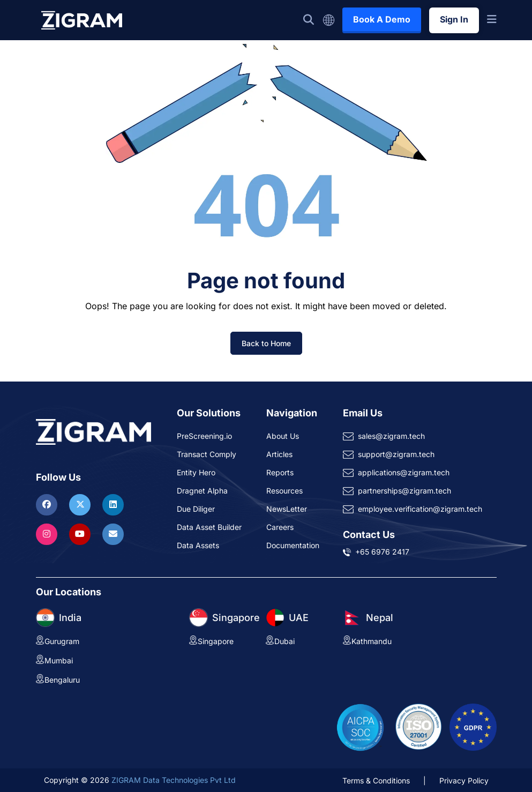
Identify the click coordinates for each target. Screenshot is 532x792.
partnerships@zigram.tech (404, 491)
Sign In (454, 19)
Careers (280, 527)
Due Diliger (196, 509)
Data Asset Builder (209, 527)
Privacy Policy (464, 780)
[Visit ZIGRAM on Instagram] (48, 534)
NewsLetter (287, 509)
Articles (279, 454)
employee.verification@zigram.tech (420, 509)
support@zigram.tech (396, 454)
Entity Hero (196, 472)
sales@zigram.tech (391, 436)
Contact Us (369, 535)
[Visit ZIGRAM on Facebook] (48, 504)
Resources (284, 491)
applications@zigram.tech (404, 472)
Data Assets (198, 545)
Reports (280, 472)
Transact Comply (207, 454)
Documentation (293, 545)
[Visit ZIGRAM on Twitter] (81, 504)
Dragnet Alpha (202, 491)
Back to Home (266, 343)
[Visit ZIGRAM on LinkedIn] (113, 504)
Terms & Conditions (376, 780)
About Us (283, 436)
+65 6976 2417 (382, 552)
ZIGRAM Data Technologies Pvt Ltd (174, 780)
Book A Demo (382, 19)
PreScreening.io (204, 436)
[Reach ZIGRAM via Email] (113, 534)
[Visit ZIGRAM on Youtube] (81, 534)
